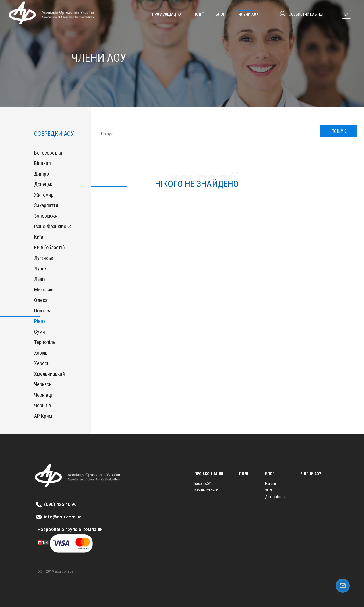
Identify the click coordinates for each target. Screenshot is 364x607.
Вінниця (43, 163)
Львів (40, 279)
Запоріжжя (46, 216)
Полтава (43, 311)
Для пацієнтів (275, 497)
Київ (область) (49, 247)
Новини (270, 484)
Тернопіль (45, 342)
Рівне (40, 321)
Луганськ (44, 258)
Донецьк (43, 184)
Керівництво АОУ (207, 490)
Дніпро (42, 174)
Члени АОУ (248, 14)
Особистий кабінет (302, 14)
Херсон (42, 363)
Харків (41, 353)
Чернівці (43, 395)
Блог (220, 14)
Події (198, 14)
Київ (39, 237)
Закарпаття (46, 205)
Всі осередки (48, 153)
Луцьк (40, 268)
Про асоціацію (166, 14)
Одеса (41, 300)
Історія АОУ (203, 484)
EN (347, 14)
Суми (40, 332)
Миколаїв (44, 290)
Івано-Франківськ (52, 226)
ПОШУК (339, 131)
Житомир (44, 195)
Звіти (269, 490)
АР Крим (43, 416)
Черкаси (43, 384)
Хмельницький (49, 374)
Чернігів (43, 405)
